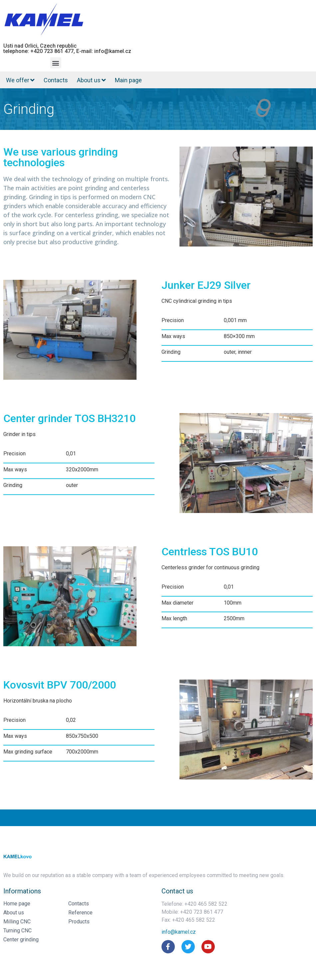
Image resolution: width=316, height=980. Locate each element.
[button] (56, 63)
